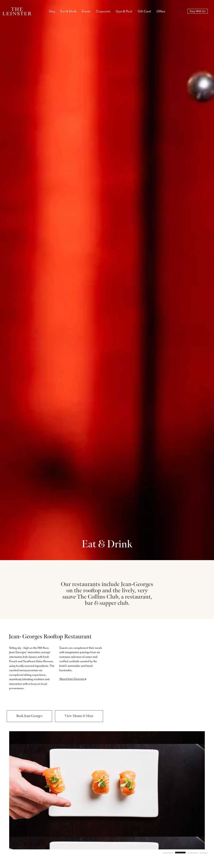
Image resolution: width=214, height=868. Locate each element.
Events (86, 11)
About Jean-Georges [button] (73, 679)
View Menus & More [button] (79, 716)
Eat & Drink (69, 11)
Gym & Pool (124, 11)
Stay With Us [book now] (198, 11)
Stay (52, 11)
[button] (168, 853)
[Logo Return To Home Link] (17, 11)
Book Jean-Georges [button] (29, 716)
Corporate (103, 11)
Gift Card (144, 11)
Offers (161, 11)
